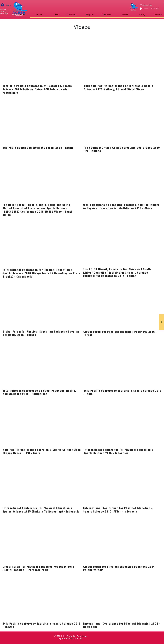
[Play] (141, 9)
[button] (35, 15)
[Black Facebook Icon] (162, 322)
